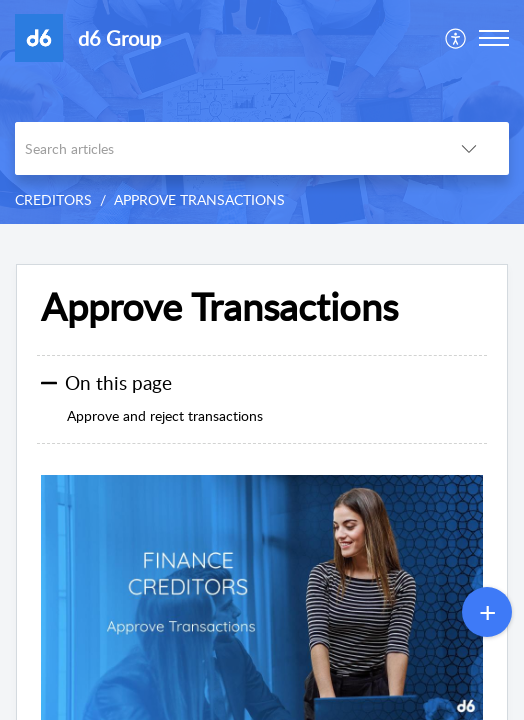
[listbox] (469, 148)
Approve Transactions (219, 307)
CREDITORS (53, 199)
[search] (222, 148)
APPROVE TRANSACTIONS (199, 199)
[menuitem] (456, 38)
